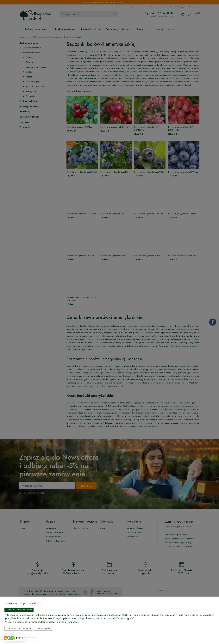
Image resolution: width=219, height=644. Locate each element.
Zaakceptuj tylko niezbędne (19, 628)
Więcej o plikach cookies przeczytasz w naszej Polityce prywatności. (42, 622)
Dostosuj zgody (43, 628)
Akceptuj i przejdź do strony (19, 610)
